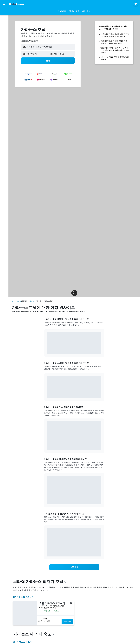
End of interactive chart (47, 350)
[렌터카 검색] (4, 22)
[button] (4, 4)
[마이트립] (4, 34)
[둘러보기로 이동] (4, 27)
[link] (74, 567)
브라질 (19, 301)
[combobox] (31, 41)
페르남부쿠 (33, 301)
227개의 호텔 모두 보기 (23, 597)
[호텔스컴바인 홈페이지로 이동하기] (16, 4)
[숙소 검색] (4, 16)
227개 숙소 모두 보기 (22, 642)
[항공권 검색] (4, 11)
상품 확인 (67, 622)
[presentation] (65, 582)
